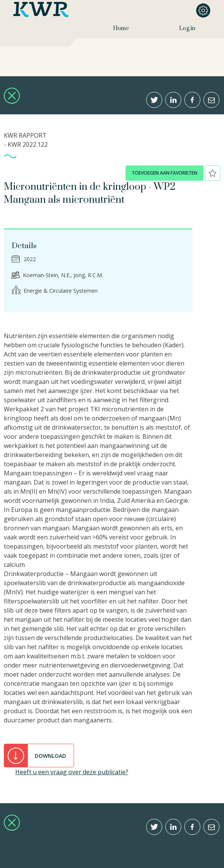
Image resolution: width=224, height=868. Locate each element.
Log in (187, 28)
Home (121, 28)
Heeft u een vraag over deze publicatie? (72, 772)
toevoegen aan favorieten (164, 173)
